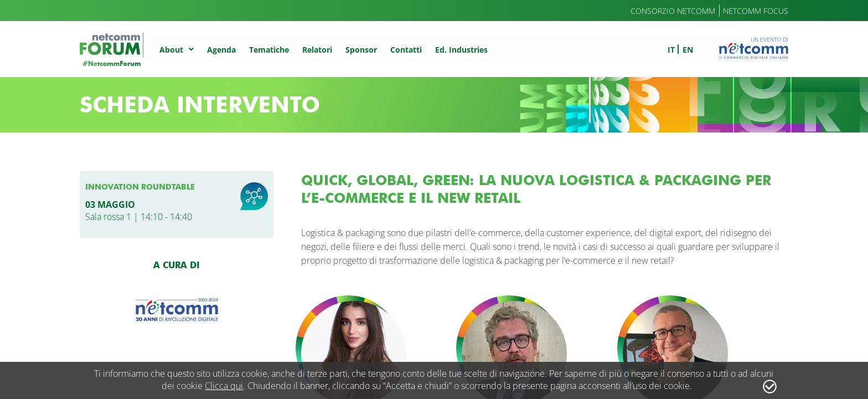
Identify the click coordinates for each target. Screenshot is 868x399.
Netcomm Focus (756, 11)
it (671, 50)
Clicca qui (224, 386)
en (688, 50)
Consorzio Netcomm (673, 11)
